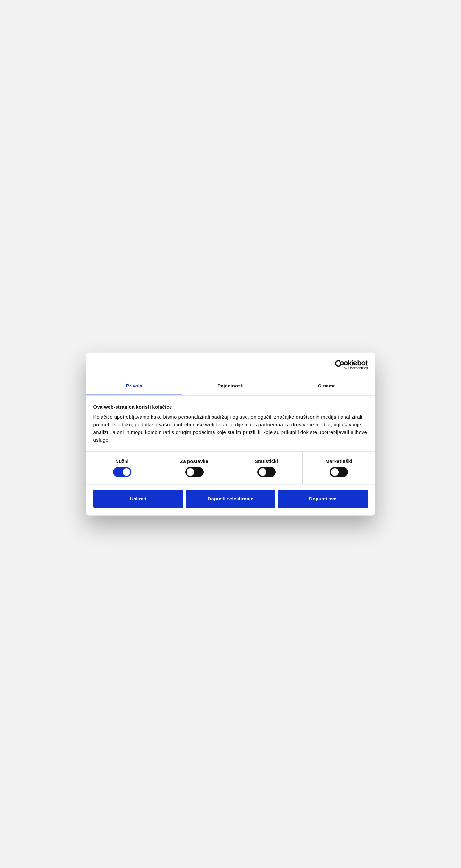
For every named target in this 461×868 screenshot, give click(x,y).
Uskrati (138, 498)
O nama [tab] (327, 386)
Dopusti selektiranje (231, 498)
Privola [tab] (134, 386)
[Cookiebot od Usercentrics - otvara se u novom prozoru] (340, 365)
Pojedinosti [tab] (230, 386)
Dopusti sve (323, 498)
